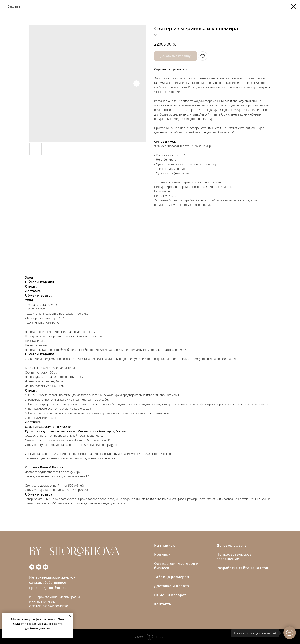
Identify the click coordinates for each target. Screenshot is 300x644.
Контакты (163, 604)
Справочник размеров (171, 69)
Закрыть (14, 6)
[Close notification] (70, 616)
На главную (165, 545)
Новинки (162, 554)
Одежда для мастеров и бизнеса (176, 566)
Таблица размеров (172, 577)
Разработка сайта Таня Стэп (242, 568)
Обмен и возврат (170, 595)
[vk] (39, 567)
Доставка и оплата (172, 586)
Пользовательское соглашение (234, 557)
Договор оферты (232, 545)
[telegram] (32, 567)
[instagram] (46, 567)
